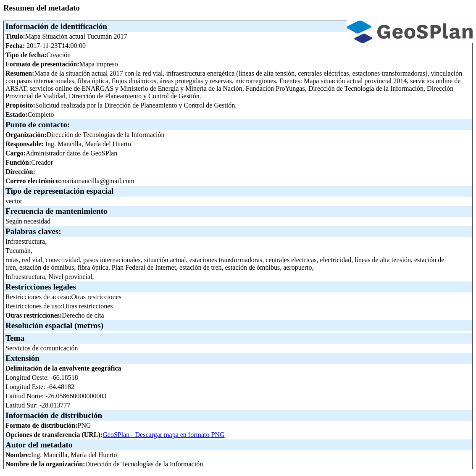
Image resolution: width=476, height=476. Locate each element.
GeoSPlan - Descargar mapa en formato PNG (163, 435)
